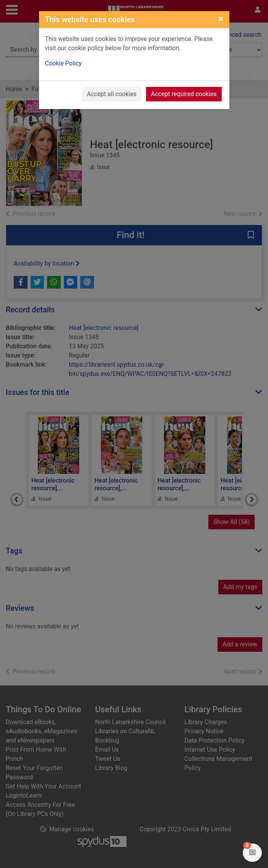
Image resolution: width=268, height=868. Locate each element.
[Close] (221, 19)
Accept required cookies (184, 94)
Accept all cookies (112, 94)
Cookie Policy (63, 63)
